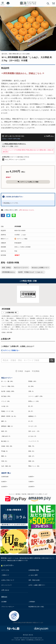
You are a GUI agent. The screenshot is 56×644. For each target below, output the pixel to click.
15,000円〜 (32, 487)
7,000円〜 (31, 482)
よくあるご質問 (33, 575)
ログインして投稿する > (11, 350)
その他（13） (5, 406)
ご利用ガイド (5, 575)
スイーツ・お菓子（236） (36, 396)
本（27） (31, 421)
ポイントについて (6, 585)
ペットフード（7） (34, 441)
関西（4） (4, 456)
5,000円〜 (4, 482)
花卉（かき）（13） (34, 431)
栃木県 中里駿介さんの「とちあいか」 (31, 272)
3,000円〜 (31, 477)
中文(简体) (36, 371)
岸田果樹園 (18, 226)
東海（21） (32, 451)
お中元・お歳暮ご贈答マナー (37, 585)
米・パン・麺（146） (7, 381)
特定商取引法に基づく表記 (36, 607)
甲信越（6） (5, 451)
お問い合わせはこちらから (27, 210)
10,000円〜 (5, 487)
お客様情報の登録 (34, 570)
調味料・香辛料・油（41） (9, 416)
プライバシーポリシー (8, 607)
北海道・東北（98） (7, 446)
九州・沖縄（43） (6, 466)
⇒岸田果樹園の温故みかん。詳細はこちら (21, 73)
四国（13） (32, 461)
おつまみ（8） (33, 436)
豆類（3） (31, 391)
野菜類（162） (33, 381)
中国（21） (5, 461)
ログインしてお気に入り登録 (28, 182)
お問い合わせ (5, 590)
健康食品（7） (33, 416)
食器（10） (5, 431)
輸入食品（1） (5, 441)
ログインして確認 (22, 239)
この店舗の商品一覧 (11, 313)
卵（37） (31, 406)
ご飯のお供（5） (6, 436)
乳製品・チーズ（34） (8, 411)
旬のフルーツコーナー (21, 268)
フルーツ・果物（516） (8, 386)
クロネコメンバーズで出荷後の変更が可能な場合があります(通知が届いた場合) (28, 151)
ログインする (5, 570)
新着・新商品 (6, 268)
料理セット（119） (34, 401)
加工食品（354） (6, 396)
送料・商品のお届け (34, 580)
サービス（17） (33, 426)
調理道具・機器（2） (7, 426)
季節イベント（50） (34, 466)
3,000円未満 (5, 477)
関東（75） (32, 446)
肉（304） (31, 386)
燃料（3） (4, 421)
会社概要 (4, 602)
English (27, 371)
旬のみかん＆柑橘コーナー (40, 268)
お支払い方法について (8, 580)
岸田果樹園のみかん (9, 272)
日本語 (20, 371)
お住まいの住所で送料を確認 (11, 139)
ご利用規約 (32, 602)
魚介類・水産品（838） (8, 391)
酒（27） (31, 411)
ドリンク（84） (6, 401)
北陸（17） (32, 456)
